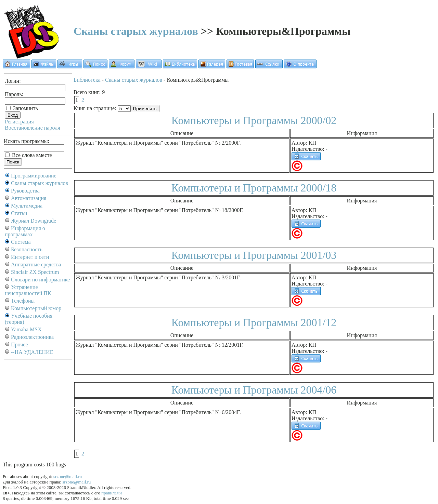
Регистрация (19, 122)
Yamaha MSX (26, 329)
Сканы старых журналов (136, 31)
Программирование (34, 176)
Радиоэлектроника (32, 337)
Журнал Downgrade (34, 221)
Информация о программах (25, 231)
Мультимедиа (27, 206)
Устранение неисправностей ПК (28, 290)
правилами (112, 493)
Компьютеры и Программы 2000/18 (254, 188)
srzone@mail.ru (68, 476)
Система (21, 242)
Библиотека (87, 80)
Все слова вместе (29, 155)
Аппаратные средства (36, 264)
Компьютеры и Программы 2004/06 (254, 390)
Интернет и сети (30, 257)
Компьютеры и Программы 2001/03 (254, 255)
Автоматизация (29, 198)
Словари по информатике (40, 280)
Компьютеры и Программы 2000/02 (254, 120)
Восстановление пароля (33, 128)
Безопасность (27, 249)
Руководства (25, 191)
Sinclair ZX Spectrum (35, 272)
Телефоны (23, 301)
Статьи (19, 213)
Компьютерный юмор (36, 308)
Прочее (19, 344)
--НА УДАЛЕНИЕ (32, 352)
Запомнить (22, 108)
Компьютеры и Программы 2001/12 (254, 322)
